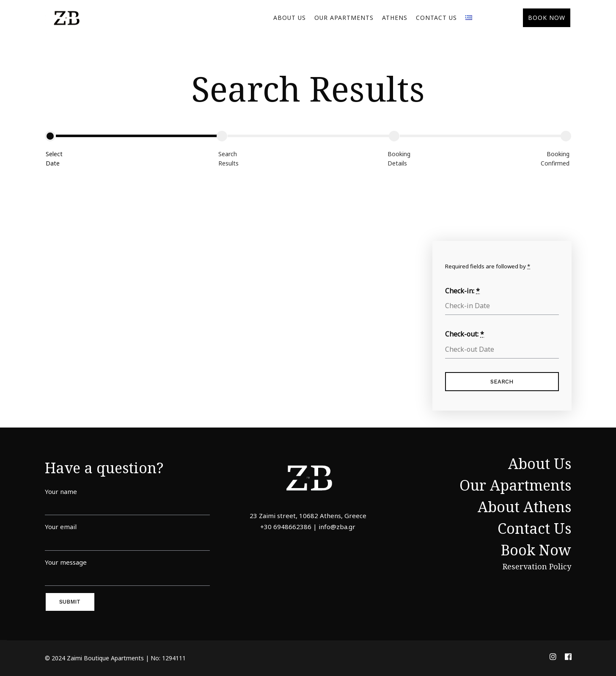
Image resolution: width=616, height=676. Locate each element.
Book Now (536, 550)
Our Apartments (344, 18)
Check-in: (462, 291)
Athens (395, 18)
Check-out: (465, 334)
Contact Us (436, 18)
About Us (290, 18)
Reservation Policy (537, 566)
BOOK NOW (547, 18)
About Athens (524, 507)
